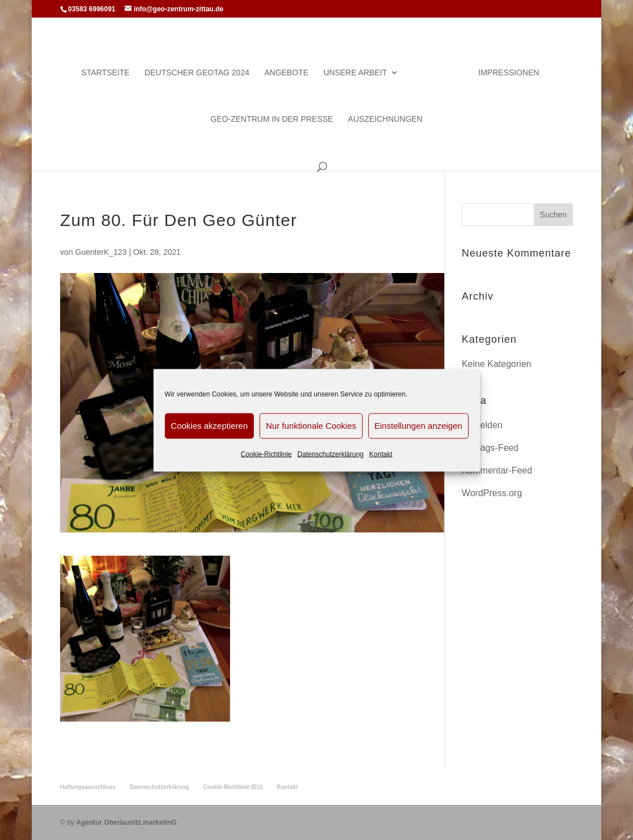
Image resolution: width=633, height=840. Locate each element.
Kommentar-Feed (497, 470)
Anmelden (482, 425)
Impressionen (509, 73)
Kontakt (381, 454)
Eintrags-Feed (490, 448)
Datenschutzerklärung (331, 454)
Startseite (106, 73)
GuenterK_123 (101, 252)
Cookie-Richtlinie (266, 454)
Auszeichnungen (385, 119)
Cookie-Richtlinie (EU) (233, 787)
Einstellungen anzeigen (419, 426)
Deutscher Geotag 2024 (197, 73)
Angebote (286, 73)
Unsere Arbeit (355, 73)
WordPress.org (492, 493)
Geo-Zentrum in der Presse (271, 119)
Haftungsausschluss (88, 787)
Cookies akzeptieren (209, 426)
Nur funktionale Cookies (311, 426)
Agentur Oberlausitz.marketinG (126, 822)
